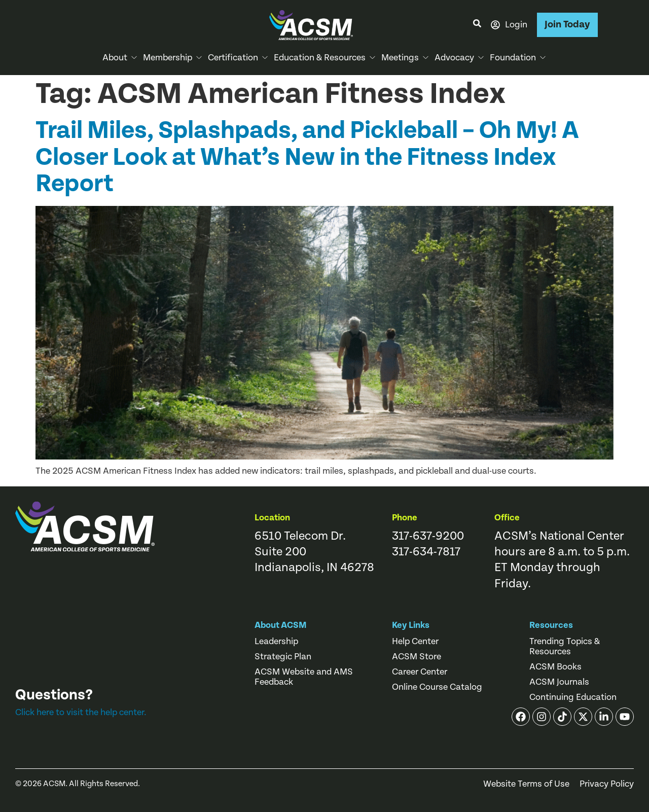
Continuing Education (573, 697)
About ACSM (281, 625)
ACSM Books (555, 667)
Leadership (276, 642)
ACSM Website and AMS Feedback (304, 677)
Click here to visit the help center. (81, 712)
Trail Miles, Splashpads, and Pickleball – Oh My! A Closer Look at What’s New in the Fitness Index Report (307, 157)
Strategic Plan (283, 657)
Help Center (415, 642)
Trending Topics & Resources (565, 647)
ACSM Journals (559, 682)
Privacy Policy (607, 784)
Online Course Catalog (437, 687)
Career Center (420, 672)
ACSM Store (417, 657)
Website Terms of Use (526, 784)
